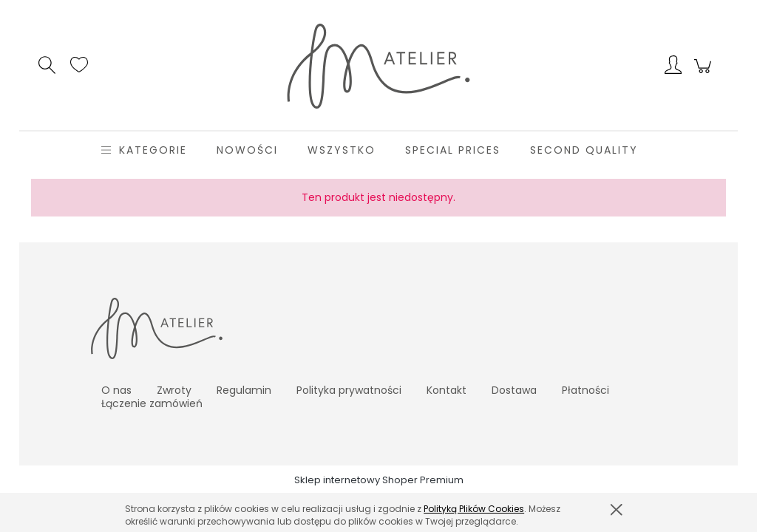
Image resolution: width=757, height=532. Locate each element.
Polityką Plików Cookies (474, 509)
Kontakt (447, 390)
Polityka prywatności (349, 390)
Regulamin (244, 390)
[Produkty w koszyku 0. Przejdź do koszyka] (705, 74)
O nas (116, 390)
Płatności (585, 390)
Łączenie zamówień (152, 403)
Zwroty (174, 390)
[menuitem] (153, 150)
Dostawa (514, 390)
